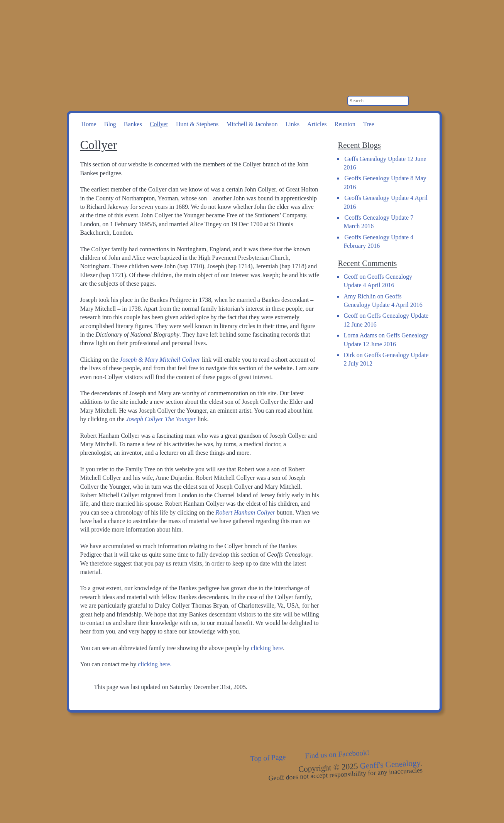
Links (292, 124)
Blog (110, 124)
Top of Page (268, 758)
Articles (317, 124)
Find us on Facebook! (337, 754)
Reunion (345, 124)
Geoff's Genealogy (169, 39)
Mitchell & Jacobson (252, 124)
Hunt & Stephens (197, 124)
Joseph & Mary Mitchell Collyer (160, 360)
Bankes (133, 124)
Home (89, 124)
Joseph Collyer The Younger (161, 419)
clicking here (267, 648)
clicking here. (155, 664)
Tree (369, 124)
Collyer (159, 124)
